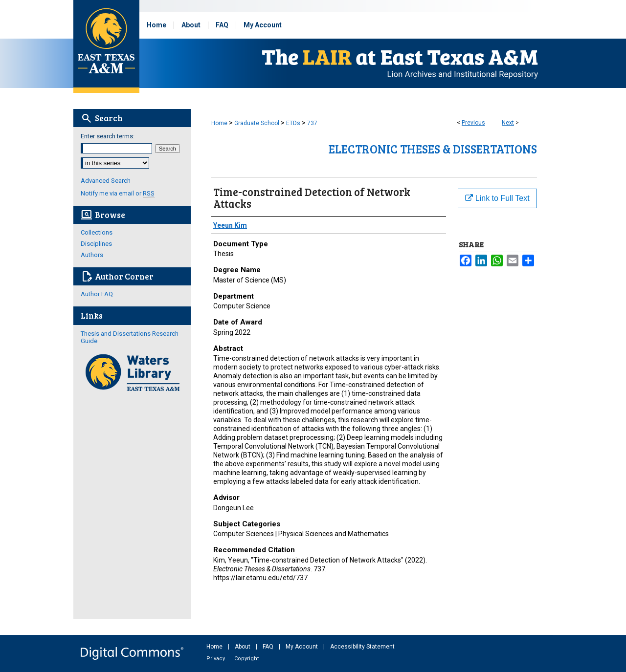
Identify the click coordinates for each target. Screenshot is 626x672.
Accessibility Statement (362, 647)
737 (312, 123)
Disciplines (96, 244)
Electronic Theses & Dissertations (433, 149)
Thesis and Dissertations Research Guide (130, 337)
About (243, 647)
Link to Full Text (497, 198)
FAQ (269, 647)
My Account (302, 647)
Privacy (216, 659)
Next (508, 123)
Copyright (246, 659)
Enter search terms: (108, 136)
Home (219, 123)
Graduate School (257, 123)
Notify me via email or (118, 193)
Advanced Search (106, 181)
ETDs (293, 123)
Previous (473, 123)
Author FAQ (97, 294)
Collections (97, 232)
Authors (92, 255)
